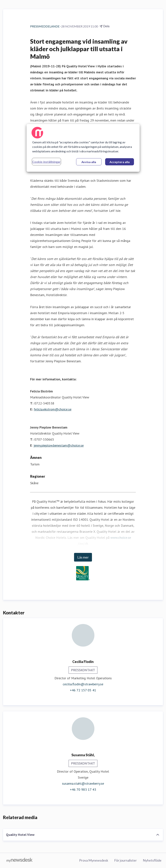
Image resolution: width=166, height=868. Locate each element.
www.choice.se (121, 538)
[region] (83, 148)
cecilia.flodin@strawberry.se (83, 684)
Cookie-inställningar (46, 162)
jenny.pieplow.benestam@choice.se (59, 445)
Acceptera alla (120, 162)
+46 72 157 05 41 (83, 690)
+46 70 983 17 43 (83, 789)
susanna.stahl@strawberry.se (83, 783)
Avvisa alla (89, 162)
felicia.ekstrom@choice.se (53, 409)
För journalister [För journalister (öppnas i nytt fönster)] (125, 860)
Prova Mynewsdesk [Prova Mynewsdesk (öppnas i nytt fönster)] (94, 860)
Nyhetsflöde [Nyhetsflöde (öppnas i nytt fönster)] (152, 860)
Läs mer (83, 557)
